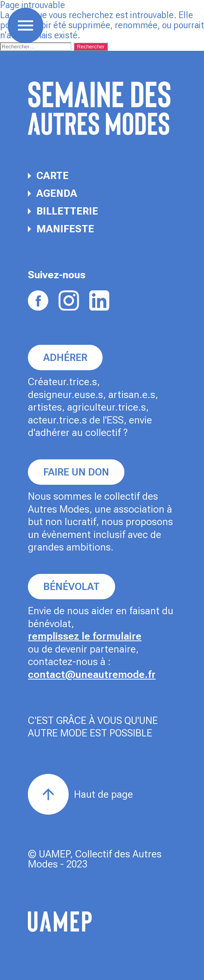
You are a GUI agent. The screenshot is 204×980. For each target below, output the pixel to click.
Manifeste (61, 229)
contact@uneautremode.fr (92, 675)
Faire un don (76, 472)
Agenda (53, 193)
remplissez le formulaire (85, 636)
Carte (48, 176)
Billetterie (63, 211)
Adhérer (65, 358)
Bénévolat (72, 587)
